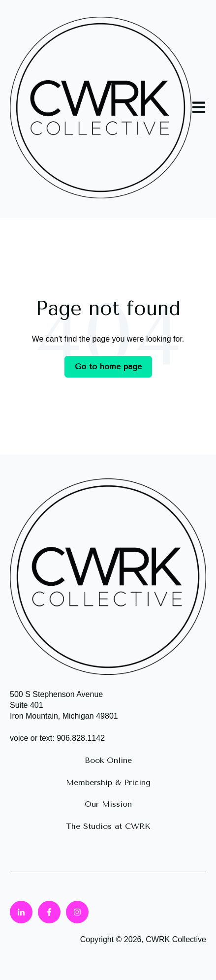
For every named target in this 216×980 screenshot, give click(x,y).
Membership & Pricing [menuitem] (108, 782)
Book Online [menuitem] (108, 760)
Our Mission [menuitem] (108, 804)
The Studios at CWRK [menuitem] (108, 826)
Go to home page (108, 366)
